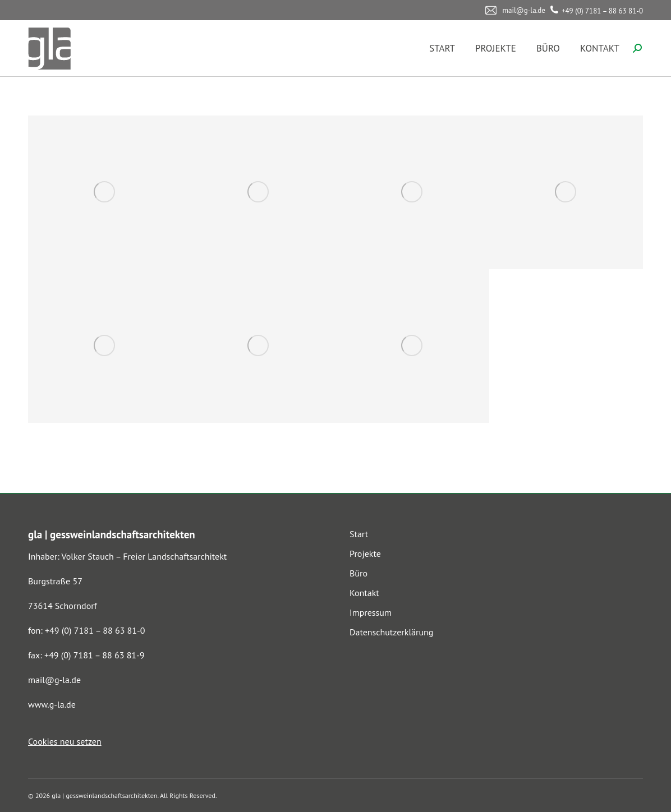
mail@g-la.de (54, 680)
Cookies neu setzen (65, 741)
